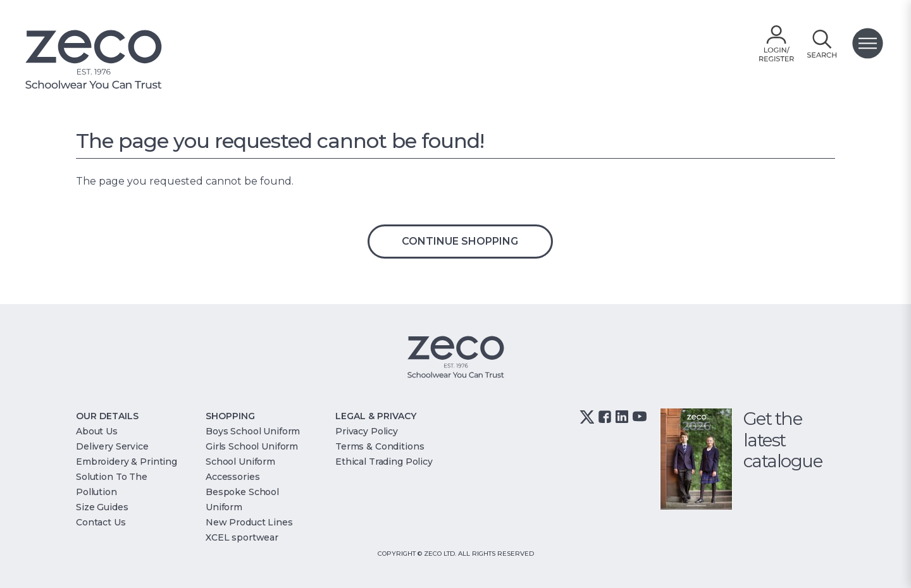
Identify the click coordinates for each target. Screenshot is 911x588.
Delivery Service (112, 446)
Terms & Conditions (380, 446)
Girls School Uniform (252, 446)
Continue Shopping (460, 241)
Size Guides (102, 507)
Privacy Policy (367, 431)
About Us (97, 431)
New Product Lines (249, 522)
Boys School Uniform (253, 431)
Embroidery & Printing (127, 462)
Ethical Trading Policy (384, 462)
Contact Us (101, 522)
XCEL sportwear (242, 537)
